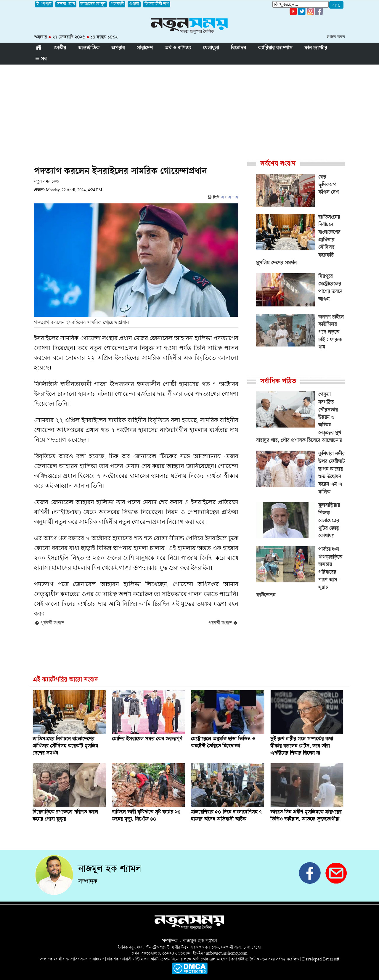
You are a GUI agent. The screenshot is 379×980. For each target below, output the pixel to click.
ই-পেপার (44, 4)
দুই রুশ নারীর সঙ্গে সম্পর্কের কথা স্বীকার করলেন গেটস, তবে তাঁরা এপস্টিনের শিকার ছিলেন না (302, 746)
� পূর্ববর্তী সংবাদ (49, 623)
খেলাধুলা (211, 48)
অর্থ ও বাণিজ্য (178, 48)
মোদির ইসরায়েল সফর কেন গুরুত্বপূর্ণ (147, 739)
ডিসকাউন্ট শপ (157, 4)
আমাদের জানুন (93, 4)
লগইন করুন (336, 37)
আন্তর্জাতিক (89, 48)
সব (41, 59)
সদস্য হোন (66, 4)
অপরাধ (118, 48)
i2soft (335, 959)
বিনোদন (239, 48)
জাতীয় (60, 48)
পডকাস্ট (117, 4)
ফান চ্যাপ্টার (316, 48)
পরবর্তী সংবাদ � (223, 623)
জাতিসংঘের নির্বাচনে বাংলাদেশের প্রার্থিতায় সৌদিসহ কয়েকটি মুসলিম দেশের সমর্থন (65, 746)
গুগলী (134, 4)
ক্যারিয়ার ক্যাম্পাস (275, 48)
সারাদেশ (145, 48)
